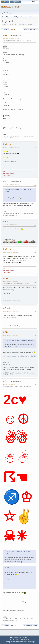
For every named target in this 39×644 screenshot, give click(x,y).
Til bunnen (5, 30)
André (7, 308)
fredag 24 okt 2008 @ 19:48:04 (11, 311)
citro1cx (8, 144)
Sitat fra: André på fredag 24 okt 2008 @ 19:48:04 (20, 340)
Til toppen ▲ (26, 638)
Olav (7, 332)
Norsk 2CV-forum (11, 7)
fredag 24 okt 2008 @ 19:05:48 (11, 282)
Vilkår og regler (18, 638)
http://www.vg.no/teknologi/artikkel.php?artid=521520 (19, 356)
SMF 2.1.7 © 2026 (15, 640)
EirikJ (7, 222)
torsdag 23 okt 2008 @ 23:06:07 (11, 225)
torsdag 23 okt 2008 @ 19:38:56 (11, 147)
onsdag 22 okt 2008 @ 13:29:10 (11, 39)
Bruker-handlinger (30, 30)
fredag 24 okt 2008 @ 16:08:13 (11, 252)
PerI (6, 35)
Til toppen (5, 625)
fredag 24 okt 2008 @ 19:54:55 (11, 335)
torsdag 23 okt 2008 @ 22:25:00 (11, 185)
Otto (7, 278)
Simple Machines (24, 640)
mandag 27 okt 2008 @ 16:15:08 (11, 384)
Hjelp (12, 638)
